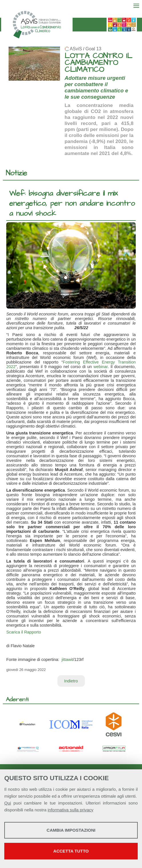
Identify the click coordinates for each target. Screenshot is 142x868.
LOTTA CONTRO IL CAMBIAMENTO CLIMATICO (98, 63)
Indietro (71, 681)
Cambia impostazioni (71, 830)
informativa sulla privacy (71, 810)
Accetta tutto (71, 851)
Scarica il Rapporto (24, 632)
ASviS (76, 49)
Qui (8, 803)
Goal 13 (93, 49)
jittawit (67, 660)
